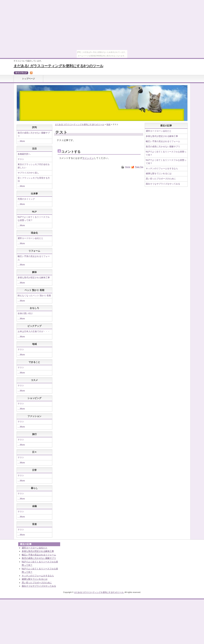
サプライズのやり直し (28, 173)
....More (21, 141)
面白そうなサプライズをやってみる (163, 184)
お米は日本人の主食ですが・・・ (34, 331)
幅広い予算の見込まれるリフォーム (163, 141)
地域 (108, 124)
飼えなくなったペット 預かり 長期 (34, 296)
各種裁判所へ (24, 154)
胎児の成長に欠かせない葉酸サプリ (163, 147)
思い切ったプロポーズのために (161, 179)
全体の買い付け (25, 313)
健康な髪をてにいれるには (159, 173)
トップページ (28, 79)
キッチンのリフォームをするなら (162, 168)
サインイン (88, 158)
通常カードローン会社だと (31, 238)
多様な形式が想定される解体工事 (34, 278)
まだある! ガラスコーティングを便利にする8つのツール (58, 66)
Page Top (139, 167)
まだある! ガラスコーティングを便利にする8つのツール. (99, 592)
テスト (21, 159)
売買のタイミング (26, 199)
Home (128, 167)
